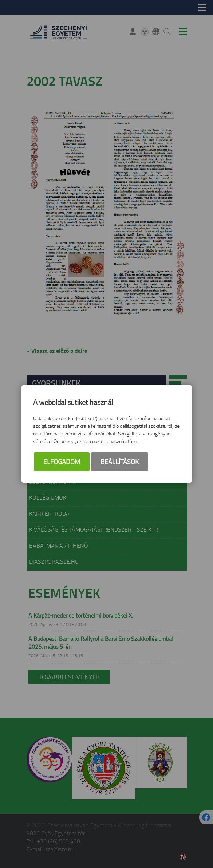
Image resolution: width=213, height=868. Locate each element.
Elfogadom (62, 462)
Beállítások (120, 462)
